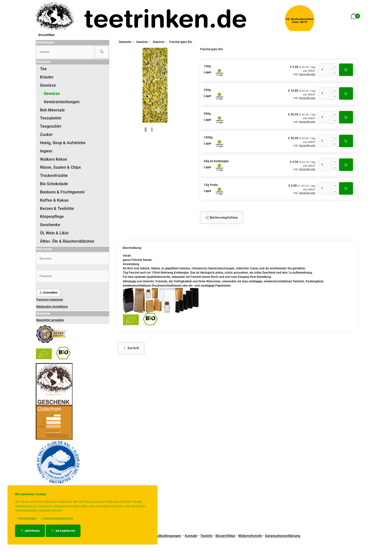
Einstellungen (26, 519)
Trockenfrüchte (54, 176)
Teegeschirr (51, 126)
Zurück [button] (131, 348)
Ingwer (46, 151)
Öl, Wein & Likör (54, 233)
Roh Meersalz (52, 110)
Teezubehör (51, 118)
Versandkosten (307, 74)
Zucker (46, 135)
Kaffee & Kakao (54, 200)
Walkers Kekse (53, 159)
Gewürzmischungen (62, 102)
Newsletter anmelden (50, 320)
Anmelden (48, 292)
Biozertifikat (46, 35)
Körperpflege (52, 217)
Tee (43, 69)
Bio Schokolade (54, 184)
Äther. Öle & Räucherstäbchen (67, 241)
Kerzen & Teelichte (57, 209)
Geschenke (50, 225)
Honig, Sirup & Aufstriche (63, 143)
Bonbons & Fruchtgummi (62, 192)
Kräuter (47, 77)
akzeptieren (63, 531)
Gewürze (48, 85)
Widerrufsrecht (250, 536)
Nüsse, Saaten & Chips (60, 167)
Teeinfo (206, 536)
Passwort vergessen (50, 300)
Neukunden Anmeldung (52, 307)
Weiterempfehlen (222, 218)
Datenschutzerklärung (56, 519)
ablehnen (30, 531)
